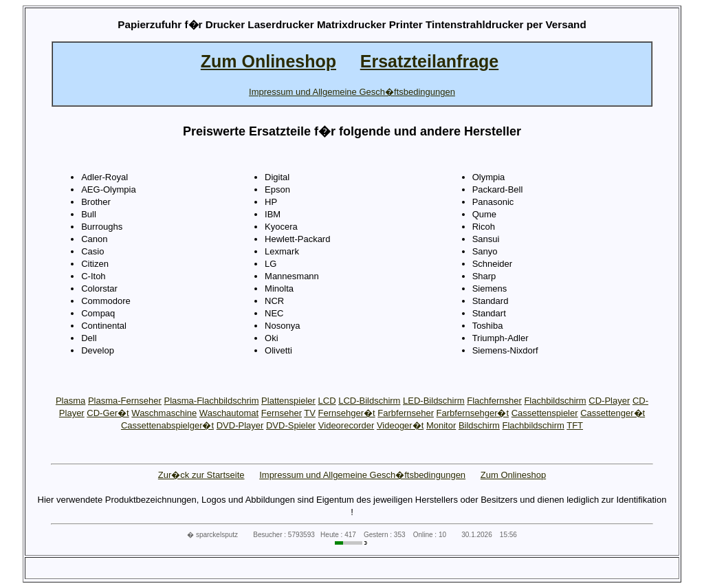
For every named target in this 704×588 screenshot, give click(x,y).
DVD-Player (240, 425)
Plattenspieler (288, 401)
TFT (575, 425)
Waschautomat (229, 413)
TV (310, 413)
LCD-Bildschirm (369, 401)
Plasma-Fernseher (125, 401)
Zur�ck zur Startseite (201, 475)
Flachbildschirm (555, 401)
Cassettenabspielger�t (167, 425)
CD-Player (609, 401)
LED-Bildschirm (434, 401)
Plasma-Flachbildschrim (212, 401)
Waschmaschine (164, 413)
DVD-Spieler (291, 425)
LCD (327, 401)
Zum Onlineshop (513, 475)
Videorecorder (346, 425)
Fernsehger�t (347, 413)
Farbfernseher (406, 413)
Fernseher (282, 413)
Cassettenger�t (613, 413)
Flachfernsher (494, 401)
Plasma (70, 401)
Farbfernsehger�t (473, 413)
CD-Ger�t (108, 413)
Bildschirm (479, 425)
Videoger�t (400, 425)
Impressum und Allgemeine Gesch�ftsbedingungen (362, 475)
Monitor (441, 425)
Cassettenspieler (545, 413)
